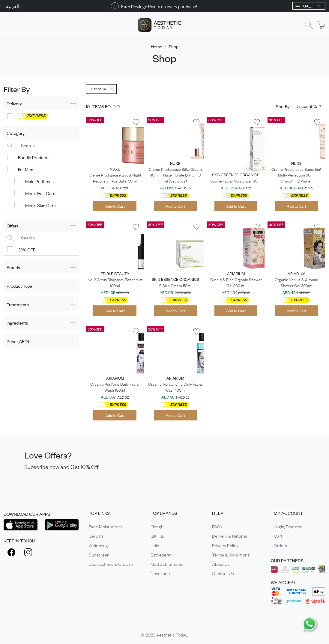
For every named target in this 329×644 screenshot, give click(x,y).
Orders (280, 545)
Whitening (98, 545)
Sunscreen (99, 554)
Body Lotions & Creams (111, 564)
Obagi (156, 526)
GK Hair (158, 536)
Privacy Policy (225, 545)
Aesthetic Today (172, 634)
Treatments (18, 304)
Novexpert (160, 573)
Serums (96, 536)
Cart (278, 536)
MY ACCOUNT (288, 513)
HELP (218, 513)
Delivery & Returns (230, 536)
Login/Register (288, 526)
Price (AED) (18, 341)
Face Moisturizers (106, 526)
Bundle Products (34, 157)
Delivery (14, 103)
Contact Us (223, 573)
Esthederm (161, 554)
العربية (13, 6)
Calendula (98, 89)
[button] (308, 106)
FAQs (217, 526)
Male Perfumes (39, 181)
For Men (26, 169)
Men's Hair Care (40, 193)
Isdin (155, 545)
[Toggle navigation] (7, 25)
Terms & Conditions (231, 554)
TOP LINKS (99, 513)
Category (16, 133)
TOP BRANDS (164, 513)
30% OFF (27, 249)
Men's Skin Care (40, 205)
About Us (221, 564)
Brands (13, 267)
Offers (13, 226)
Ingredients (17, 323)
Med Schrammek (167, 564)
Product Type (19, 286)
